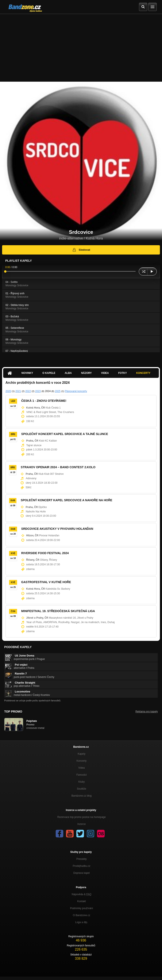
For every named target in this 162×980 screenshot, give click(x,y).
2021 (18, 391)
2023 (38, 391)
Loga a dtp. (81, 922)
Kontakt (82, 901)
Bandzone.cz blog (82, 796)
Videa (105, 373)
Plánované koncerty (76, 391)
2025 (58, 391)
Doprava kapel (82, 873)
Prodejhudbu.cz (82, 866)
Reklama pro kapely (147, 712)
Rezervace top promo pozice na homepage (82, 817)
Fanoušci (82, 775)
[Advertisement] (81, 46)
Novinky (27, 373)
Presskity (82, 859)
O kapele (49, 373)
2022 (28, 391)
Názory (86, 373)
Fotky (122, 373)
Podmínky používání (82, 908)
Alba (68, 373)
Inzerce (82, 824)
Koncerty (143, 373)
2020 (8, 391)
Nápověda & (82, 894)
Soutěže (81, 789)
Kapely (82, 754)
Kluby (81, 782)
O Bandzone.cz (81, 915)
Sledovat (81, 250)
